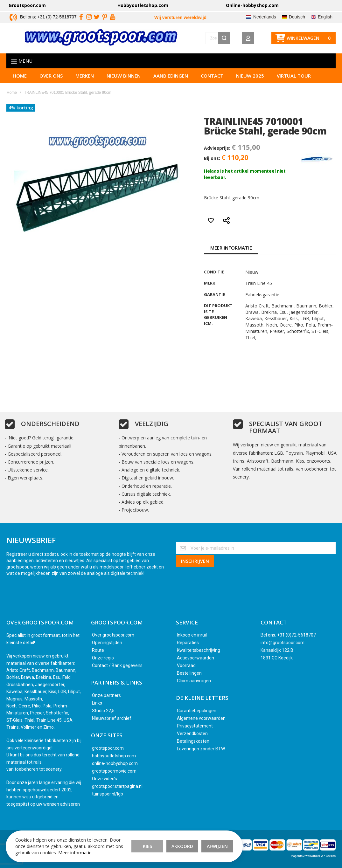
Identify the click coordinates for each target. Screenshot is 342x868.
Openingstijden (107, 643)
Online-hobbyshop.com (252, 5)
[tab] (231, 249)
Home (20, 77)
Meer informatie (231, 249)
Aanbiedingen (171, 77)
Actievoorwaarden (195, 658)
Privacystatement (195, 726)
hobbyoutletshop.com (114, 756)
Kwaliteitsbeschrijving (199, 650)
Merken (85, 77)
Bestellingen (189, 673)
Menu (25, 62)
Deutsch (297, 17)
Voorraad (186, 665)
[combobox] (189, 39)
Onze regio (103, 658)
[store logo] (72, 39)
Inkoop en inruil (192, 635)
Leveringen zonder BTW (201, 749)
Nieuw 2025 (250, 77)
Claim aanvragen (194, 681)
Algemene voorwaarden (201, 718)
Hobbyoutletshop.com (143, 5)
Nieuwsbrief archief (112, 718)
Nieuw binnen (124, 77)
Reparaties (188, 643)
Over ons (51, 77)
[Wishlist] (263, 39)
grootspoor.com (108, 748)
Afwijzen (204, 842)
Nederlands (265, 17)
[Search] (224, 39)
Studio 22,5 (103, 711)
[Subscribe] (195, 561)
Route (98, 650)
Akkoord (169, 842)
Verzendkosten (192, 734)
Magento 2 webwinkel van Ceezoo (313, 856)
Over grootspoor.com (113, 635)
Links (97, 703)
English (325, 17)
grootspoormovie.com (114, 771)
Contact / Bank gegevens (117, 665)
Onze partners (106, 695)
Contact (212, 77)
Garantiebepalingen (197, 711)
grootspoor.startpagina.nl (117, 786)
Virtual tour (294, 77)
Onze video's (105, 779)
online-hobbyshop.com (115, 763)
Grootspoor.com (27, 5)
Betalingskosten (193, 741)
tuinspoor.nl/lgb (108, 794)
